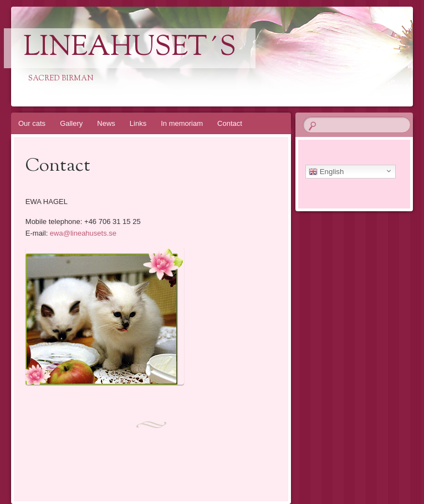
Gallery (71, 123)
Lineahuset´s (130, 48)
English (326, 172)
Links (138, 123)
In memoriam (182, 123)
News (106, 123)
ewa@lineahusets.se (83, 233)
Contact (230, 123)
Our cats (32, 123)
